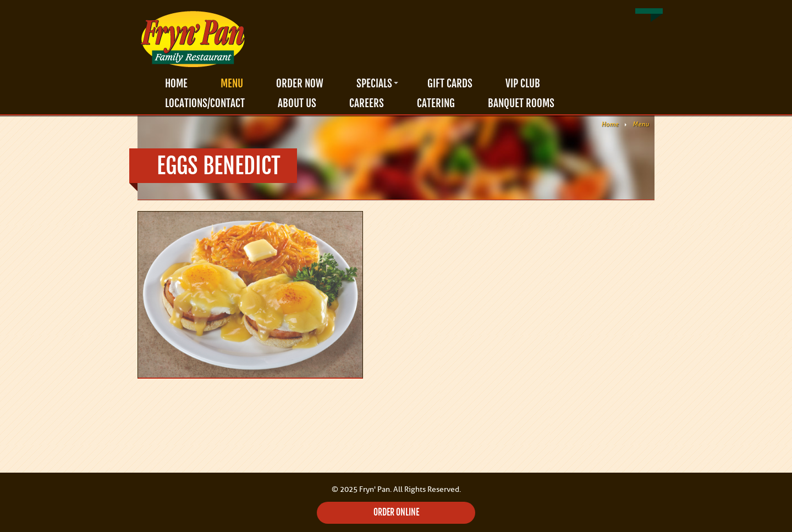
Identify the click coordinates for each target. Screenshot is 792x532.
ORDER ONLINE (396, 512)
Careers (367, 103)
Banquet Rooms (521, 103)
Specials (374, 84)
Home (176, 84)
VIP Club (523, 84)
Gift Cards (450, 84)
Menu (232, 84)
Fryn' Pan (193, 39)
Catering (436, 103)
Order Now (300, 84)
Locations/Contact (205, 103)
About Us (297, 103)
